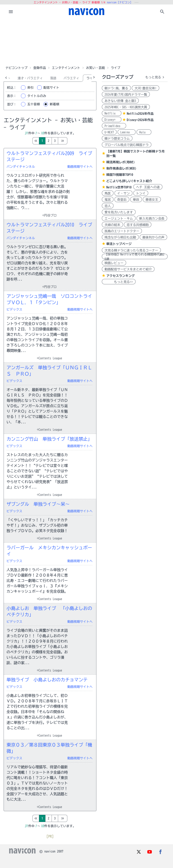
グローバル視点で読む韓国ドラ (127, 145)
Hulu (144, 132)
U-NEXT (109, 132)
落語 (53, 78)
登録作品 (40, 68)
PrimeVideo (114, 126)
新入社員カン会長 (152, 219)
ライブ (91, 78)
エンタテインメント (66, 68)
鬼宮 (108, 200)
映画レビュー (114, 263)
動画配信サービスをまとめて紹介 (128, 269)
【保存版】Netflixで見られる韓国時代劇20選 (134, 256)
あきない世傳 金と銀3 (120, 101)
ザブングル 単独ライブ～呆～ (38, 504)
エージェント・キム (119, 219)
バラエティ (71, 78)
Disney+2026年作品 (140, 120)
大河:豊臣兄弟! (146, 88)
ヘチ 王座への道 (148, 187)
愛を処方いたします (119, 212)
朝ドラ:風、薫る (116, 88)
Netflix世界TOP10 (119, 187)
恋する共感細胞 (138, 225)
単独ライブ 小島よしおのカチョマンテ (47, 680)
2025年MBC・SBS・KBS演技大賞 (126, 107)
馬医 (108, 193)
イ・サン (123, 193)
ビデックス (14, 309)
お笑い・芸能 (96, 68)
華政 (136, 200)
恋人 (108, 206)
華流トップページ (119, 244)
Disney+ (112, 120)
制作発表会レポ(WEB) (121, 168)
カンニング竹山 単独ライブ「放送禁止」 (49, 439)
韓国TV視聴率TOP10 (120, 175)
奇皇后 (122, 200)
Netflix (112, 113)
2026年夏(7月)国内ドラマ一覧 (126, 95)
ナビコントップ (16, 68)
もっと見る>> (119, 282)
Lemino (127, 132)
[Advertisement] (86, 41)
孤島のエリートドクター (122, 231)
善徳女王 (152, 200)
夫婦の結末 (112, 225)
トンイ (141, 193)
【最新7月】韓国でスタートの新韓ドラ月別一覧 (135, 154)
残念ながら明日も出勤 (120, 237)
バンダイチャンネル (21, 167)
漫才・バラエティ (30, 78)
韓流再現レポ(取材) (121, 162)
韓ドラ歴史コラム (117, 139)
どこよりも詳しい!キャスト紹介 (129, 181)
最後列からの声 (153, 237)
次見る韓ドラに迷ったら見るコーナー (131, 250)
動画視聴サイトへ (80, 167)
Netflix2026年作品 (140, 114)
